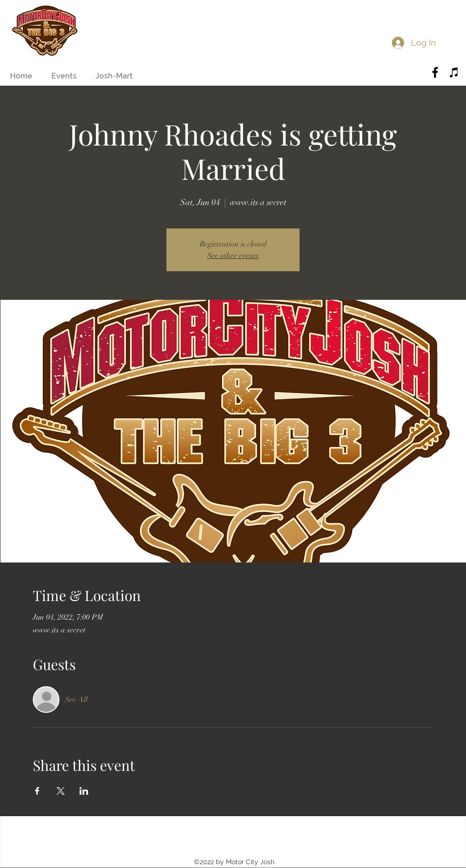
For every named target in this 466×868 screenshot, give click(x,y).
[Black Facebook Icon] (435, 72)
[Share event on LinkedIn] (84, 791)
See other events (233, 256)
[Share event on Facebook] (37, 791)
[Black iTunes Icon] (454, 72)
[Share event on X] (61, 791)
